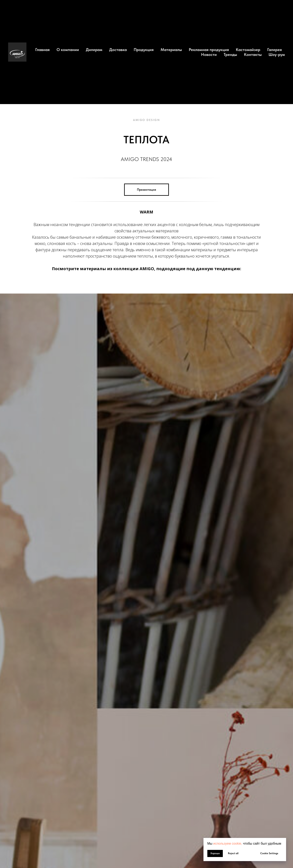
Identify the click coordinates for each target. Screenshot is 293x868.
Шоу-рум (277, 54)
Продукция (144, 50)
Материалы (171, 50)
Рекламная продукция (209, 50)
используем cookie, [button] (228, 844)
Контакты (253, 54)
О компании (68, 50)
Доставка (118, 50)
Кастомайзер (248, 50)
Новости (209, 54)
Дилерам (94, 50)
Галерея (274, 50)
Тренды (230, 54)
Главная (42, 50)
